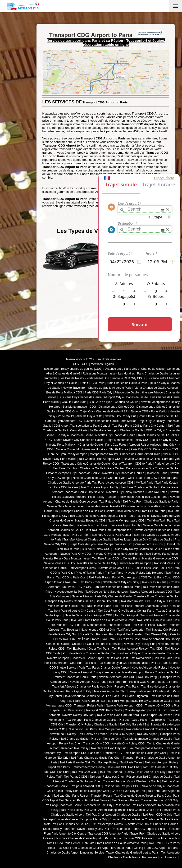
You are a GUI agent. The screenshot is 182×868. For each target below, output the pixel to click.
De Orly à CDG (162, 601)
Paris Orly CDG (141, 449)
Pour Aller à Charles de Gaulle (158, 416)
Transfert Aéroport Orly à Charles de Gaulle (131, 781)
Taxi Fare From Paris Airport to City (118, 525)
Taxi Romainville (141, 658)
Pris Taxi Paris (114, 573)
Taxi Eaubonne (77, 649)
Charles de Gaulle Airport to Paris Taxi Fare (76, 483)
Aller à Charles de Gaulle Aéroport (156, 388)
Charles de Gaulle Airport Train (140, 454)
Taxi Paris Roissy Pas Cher (78, 810)
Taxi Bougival (70, 630)
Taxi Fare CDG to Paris (63, 487)
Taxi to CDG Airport (122, 734)
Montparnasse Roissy (104, 454)
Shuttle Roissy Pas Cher (59, 829)
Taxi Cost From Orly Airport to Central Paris (126, 611)
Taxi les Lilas (122, 540)
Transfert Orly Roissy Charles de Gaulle (92, 725)
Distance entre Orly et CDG (116, 407)
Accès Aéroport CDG (120, 483)
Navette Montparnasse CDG (126, 521)
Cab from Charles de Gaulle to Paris (117, 587)
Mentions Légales (102, 364)
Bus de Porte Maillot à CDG (64, 392)
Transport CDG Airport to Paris (108, 834)
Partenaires (150, 857)
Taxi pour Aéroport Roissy (162, 762)
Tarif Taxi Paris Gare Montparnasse (108, 530)
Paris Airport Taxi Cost (149, 544)
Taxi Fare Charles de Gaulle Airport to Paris (84, 838)
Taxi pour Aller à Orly (94, 819)
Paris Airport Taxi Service (93, 800)
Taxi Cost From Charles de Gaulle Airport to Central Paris (94, 848)
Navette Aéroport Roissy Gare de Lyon (95, 672)
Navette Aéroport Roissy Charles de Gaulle (150, 672)
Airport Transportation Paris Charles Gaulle (126, 810)
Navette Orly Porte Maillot (60, 459)
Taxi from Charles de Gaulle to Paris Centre (96, 468)
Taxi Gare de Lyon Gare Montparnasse (123, 663)
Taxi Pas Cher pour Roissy (117, 772)
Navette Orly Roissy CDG (128, 743)
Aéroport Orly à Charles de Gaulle (126, 397)
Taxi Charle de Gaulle (74, 739)
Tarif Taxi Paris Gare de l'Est (87, 701)
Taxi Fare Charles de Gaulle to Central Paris (150, 487)
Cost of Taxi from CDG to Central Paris (153, 478)
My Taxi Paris (144, 483)
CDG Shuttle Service (63, 668)
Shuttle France (119, 449)
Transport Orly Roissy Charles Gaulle (69, 601)
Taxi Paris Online (131, 762)
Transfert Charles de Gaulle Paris (75, 677)
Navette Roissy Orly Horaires (144, 573)
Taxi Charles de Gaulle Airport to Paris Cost (142, 796)
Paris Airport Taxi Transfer (126, 634)
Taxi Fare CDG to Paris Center (111, 535)
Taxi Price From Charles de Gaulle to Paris (150, 502)
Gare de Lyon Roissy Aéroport (68, 454)
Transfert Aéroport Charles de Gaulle (87, 540)
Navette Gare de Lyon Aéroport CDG (89, 615)
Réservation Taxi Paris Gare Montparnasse (95, 729)
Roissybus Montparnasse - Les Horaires (109, 374)
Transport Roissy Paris (89, 706)
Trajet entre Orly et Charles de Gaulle (86, 464)
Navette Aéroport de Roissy (149, 668)
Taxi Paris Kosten (167, 483)
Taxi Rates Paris (110, 502)
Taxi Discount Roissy (125, 800)
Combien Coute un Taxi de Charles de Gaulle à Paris (144, 819)
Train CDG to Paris (92, 383)
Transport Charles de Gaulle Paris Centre (88, 511)
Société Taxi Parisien (93, 634)
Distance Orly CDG (166, 449)
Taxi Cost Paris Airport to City (100, 487)
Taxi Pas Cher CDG (85, 772)
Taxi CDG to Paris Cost (71, 577)
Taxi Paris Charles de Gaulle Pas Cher (96, 758)
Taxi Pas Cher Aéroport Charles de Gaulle (113, 815)
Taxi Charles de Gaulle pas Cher (145, 753)
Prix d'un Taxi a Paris (165, 663)
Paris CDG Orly (68, 411)
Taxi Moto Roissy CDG (135, 601)
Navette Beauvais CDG (90, 521)
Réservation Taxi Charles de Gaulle (149, 777)
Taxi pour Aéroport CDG (86, 786)
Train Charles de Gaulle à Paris (127, 383)
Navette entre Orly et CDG (116, 568)
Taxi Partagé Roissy (105, 762)
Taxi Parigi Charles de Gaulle (63, 805)
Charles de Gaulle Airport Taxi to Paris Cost (100, 658)
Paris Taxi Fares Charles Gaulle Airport (104, 668)
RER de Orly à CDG (165, 440)
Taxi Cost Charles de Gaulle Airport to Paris (98, 516)
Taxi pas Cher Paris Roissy (71, 796)
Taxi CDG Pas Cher (57, 772)
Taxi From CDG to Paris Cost (121, 639)
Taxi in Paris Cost (146, 568)
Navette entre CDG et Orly (98, 630)
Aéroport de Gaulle (127, 392)
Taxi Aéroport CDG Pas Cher (82, 753)
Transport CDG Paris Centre (104, 710)
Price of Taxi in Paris (89, 573)
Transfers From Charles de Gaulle (156, 596)
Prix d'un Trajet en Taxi (78, 525)
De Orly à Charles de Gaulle (75, 435)
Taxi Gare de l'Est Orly (151, 772)
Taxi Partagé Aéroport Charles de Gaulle (152, 729)
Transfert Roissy (101, 796)
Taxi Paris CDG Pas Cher (124, 767)
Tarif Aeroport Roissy (82, 568)
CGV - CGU (81, 364)
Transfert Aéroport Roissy (89, 767)
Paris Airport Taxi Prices (157, 715)
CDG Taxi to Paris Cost (156, 577)
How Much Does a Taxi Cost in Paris (143, 497)
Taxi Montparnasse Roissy (146, 748)
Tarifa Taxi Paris (139, 516)
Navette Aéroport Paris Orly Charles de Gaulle (102, 596)
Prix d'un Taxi (80, 535)
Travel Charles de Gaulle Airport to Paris (132, 853)
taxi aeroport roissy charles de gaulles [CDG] (73, 369)
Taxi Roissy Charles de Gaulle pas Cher (83, 791)
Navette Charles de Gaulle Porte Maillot (110, 421)
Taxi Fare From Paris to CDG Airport (132, 682)
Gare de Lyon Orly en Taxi (129, 791)
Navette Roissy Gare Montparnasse (66, 559)
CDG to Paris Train (74, 402)
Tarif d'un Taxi (156, 521)
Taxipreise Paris (157, 473)
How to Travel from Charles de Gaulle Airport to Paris (97, 388)
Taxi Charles (87, 459)
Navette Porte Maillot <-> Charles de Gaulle (75, 445)
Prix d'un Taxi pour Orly (106, 739)
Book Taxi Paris (168, 682)
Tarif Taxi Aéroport (126, 615)
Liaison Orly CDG (107, 601)
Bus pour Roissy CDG (96, 549)
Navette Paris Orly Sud (62, 634)
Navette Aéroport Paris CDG (117, 677)
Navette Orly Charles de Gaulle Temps (118, 554)
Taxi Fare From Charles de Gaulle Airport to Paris (103, 620)
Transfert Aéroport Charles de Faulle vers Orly (82, 687)
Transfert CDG (112, 753)
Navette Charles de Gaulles (142, 459)
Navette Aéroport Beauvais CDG (151, 592)
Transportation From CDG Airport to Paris (138, 829)
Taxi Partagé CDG (75, 777)
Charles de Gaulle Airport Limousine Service (75, 853)
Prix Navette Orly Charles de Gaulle (86, 653)
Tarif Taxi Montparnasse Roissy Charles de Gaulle (140, 701)
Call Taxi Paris (163, 658)
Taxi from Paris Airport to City (72, 691)
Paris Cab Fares (116, 445)
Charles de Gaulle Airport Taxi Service (97, 644)
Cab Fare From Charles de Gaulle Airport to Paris (114, 843)
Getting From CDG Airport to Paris (156, 848)
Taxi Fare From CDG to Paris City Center (139, 426)
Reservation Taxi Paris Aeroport (135, 805)
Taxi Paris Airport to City (109, 691)
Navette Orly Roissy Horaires (125, 492)
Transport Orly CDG (96, 743)
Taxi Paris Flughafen (135, 696)
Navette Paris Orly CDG (75, 554)
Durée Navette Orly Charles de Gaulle (79, 440)
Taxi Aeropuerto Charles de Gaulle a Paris (92, 696)
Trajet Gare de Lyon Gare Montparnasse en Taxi (101, 544)
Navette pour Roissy (63, 734)
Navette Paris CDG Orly (59, 563)
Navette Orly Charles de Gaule (115, 435)
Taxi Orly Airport (147, 734)
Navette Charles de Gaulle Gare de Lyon (99, 478)
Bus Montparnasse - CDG (79, 407)
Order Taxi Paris (99, 649)
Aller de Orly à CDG (89, 416)
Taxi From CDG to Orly (157, 815)
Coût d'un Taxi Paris (83, 663)
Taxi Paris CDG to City (76, 587)
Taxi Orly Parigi (148, 677)
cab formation (168, 857)
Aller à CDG (170, 454)
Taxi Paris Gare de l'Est (75, 762)
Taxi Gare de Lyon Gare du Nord (118, 715)
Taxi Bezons (157, 720)
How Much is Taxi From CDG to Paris (141, 511)
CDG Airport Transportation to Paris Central (82, 426)
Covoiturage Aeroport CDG (142, 710)
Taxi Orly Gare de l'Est (134, 725)
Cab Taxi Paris (163, 620)
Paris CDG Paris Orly (98, 392)
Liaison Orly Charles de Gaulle (152, 540)
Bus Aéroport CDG (109, 459)
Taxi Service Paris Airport (162, 554)
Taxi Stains (144, 620)
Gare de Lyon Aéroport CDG (63, 421)
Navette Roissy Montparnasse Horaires (81, 449)
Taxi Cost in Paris (143, 625)
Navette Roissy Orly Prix (93, 829)
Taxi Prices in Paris (154, 582)
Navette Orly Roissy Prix (140, 644)
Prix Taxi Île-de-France (85, 639)
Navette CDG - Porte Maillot (149, 411)
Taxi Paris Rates (99, 577)
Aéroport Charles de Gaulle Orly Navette (78, 492)
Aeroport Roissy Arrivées (145, 445)
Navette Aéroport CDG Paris (88, 682)
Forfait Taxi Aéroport (125, 577)
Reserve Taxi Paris (127, 687)
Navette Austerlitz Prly (69, 592)
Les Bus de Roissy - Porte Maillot (81, 378)
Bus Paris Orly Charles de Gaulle (80, 397)
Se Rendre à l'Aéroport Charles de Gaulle (116, 430)
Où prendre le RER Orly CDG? (125, 378)
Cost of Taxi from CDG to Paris (132, 464)
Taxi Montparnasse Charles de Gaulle (148, 739)
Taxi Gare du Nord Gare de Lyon (106, 592)
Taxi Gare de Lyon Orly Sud (109, 748)
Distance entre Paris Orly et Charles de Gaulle (134, 369)
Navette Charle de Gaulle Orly (97, 563)
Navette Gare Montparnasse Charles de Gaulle (77, 506)
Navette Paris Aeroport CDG (124, 706)
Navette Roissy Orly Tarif (78, 715)
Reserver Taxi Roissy (75, 748)
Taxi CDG (156, 649)
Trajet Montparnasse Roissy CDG (128, 440)
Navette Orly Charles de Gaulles (123, 473)
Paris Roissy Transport (103, 497)
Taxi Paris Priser (90, 582)
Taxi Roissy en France (93, 734)
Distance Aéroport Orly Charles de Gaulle (73, 473)
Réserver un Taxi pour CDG (121, 786)
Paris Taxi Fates (157, 492)
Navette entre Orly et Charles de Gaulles (152, 824)
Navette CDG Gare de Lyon (128, 506)
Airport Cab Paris (59, 767)
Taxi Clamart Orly (156, 634)
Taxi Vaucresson (73, 710)
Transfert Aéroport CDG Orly (159, 800)
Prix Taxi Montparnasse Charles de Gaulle (103, 625)
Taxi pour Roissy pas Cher (107, 777)
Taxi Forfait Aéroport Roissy (130, 649)
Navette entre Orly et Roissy (121, 582)
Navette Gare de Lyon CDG (160, 559)
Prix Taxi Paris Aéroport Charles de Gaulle (141, 606)
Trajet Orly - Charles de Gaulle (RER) (104, 411)
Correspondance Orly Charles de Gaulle (152, 468)
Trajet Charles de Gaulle (153, 435)
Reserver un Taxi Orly (98, 805)
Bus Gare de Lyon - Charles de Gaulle (113, 402)
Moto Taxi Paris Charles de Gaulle (66, 824)
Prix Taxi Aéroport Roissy (107, 824)
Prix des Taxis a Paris (133, 720)
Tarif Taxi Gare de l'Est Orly (160, 767)
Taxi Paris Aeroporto (130, 630)
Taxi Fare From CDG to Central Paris (116, 559)
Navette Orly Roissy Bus (120, 416)
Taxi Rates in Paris (99, 606)
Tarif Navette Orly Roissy (162, 630)
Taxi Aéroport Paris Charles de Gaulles (91, 720)
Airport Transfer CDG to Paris (133, 838)
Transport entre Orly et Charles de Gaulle (138, 653)
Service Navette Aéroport (135, 563)
